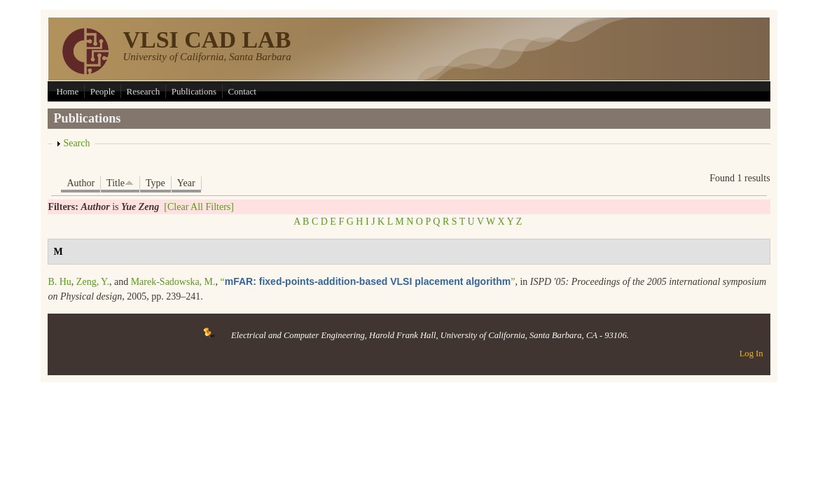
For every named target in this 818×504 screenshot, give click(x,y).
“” (368, 282)
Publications (194, 91)
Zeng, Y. (93, 282)
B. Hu (59, 282)
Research (144, 91)
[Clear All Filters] (199, 207)
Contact (242, 91)
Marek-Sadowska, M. (173, 282)
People (103, 91)
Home (67, 91)
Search (76, 143)
